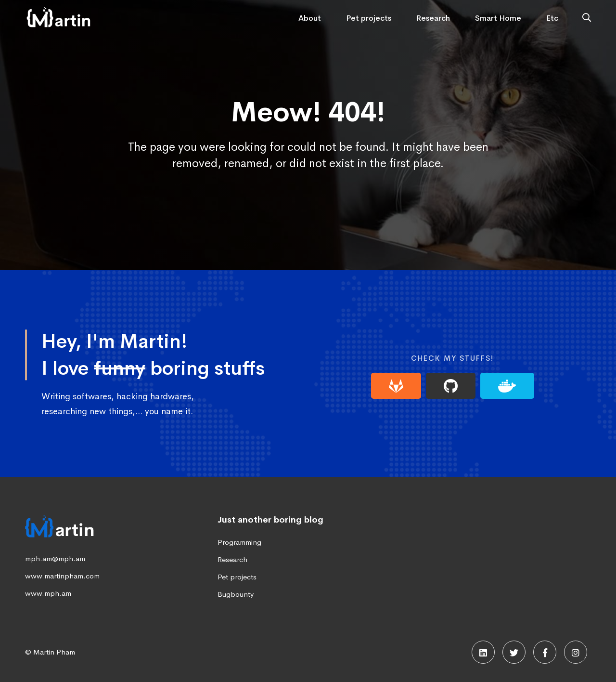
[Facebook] (545, 652)
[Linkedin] (483, 652)
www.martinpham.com (62, 576)
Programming (239, 542)
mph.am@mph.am (55, 558)
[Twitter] (514, 652)
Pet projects (237, 577)
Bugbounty (236, 594)
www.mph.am (48, 593)
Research (232, 559)
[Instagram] (576, 652)
